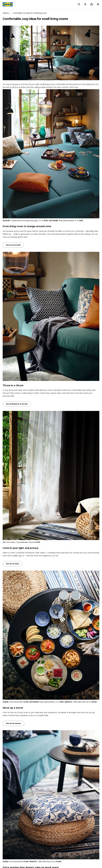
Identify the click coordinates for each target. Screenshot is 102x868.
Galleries (6, 13)
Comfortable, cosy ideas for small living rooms (30, 13)
